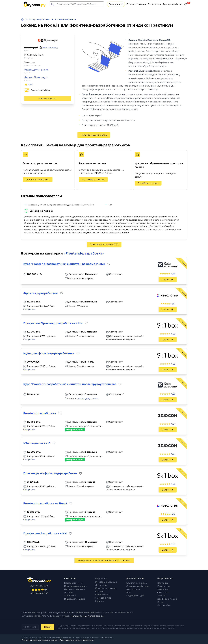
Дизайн (68, 593)
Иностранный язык (106, 582)
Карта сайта (164, 605)
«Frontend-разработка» (84, 253)
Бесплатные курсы (137, 583)
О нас (160, 602)
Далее (168, 280)
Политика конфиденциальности (40, 640)
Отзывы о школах (136, 4)
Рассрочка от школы (93, 179)
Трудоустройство (172, 4)
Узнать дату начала (36, 70)
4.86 (173, 274)
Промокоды (154, 4)
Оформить (29, 309)
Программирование (76, 586)
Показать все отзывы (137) (104, 244)
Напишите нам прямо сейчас (87, 616)
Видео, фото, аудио (75, 599)
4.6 (173, 304)
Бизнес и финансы (75, 589)
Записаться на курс (48, 98)
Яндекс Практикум (36, 77)
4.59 (173, 334)
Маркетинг (101, 579)
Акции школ (133, 589)
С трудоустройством (138, 586)
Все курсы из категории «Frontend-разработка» (104, 561)
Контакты (163, 583)
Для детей (101, 585)
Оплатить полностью (38, 179)
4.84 (173, 424)
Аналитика (70, 596)
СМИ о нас (163, 593)
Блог (129, 593)
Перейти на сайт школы (94, 135)
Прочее (99, 601)
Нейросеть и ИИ (73, 583)
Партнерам (164, 586)
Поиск (48, 627)
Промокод (183, 262)
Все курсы (116, 4)
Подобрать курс (135, 596)
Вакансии (163, 589)
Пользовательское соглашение (77, 640)
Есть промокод (50, 48)
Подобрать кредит (148, 183)
